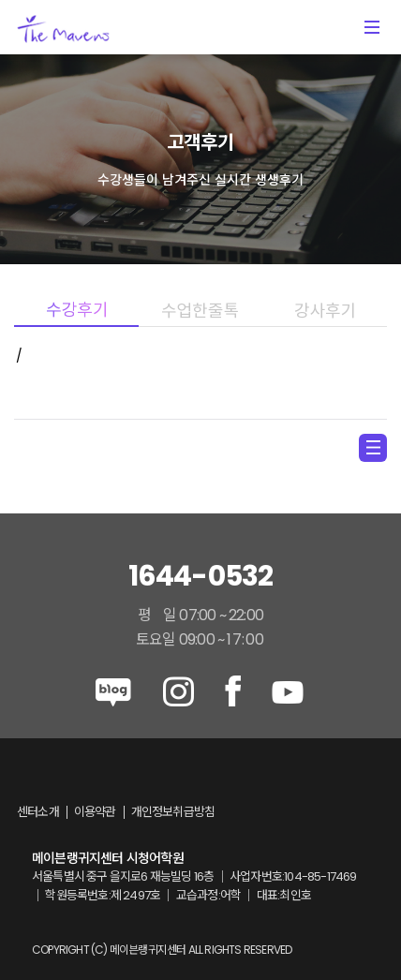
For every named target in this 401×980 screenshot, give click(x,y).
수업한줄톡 (201, 311)
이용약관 (95, 812)
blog (113, 691)
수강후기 (76, 311)
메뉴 (371, 27)
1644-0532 (201, 576)
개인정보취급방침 (173, 812)
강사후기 (325, 311)
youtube (288, 691)
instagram (179, 691)
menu (373, 448)
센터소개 (38, 812)
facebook (233, 691)
